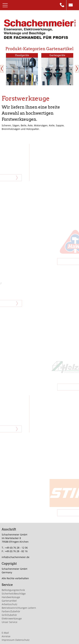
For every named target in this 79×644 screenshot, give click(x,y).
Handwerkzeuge (11, 597)
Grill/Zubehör (9, 615)
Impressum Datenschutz (16, 640)
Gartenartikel (9, 601)
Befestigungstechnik (13, 590)
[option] (22, 69)
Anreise (6, 636)
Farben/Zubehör (11, 611)
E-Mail (5, 633)
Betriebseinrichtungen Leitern (19, 608)
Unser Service (10, 622)
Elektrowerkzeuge (12, 618)
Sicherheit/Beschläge (14, 594)
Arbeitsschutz (10, 604)
